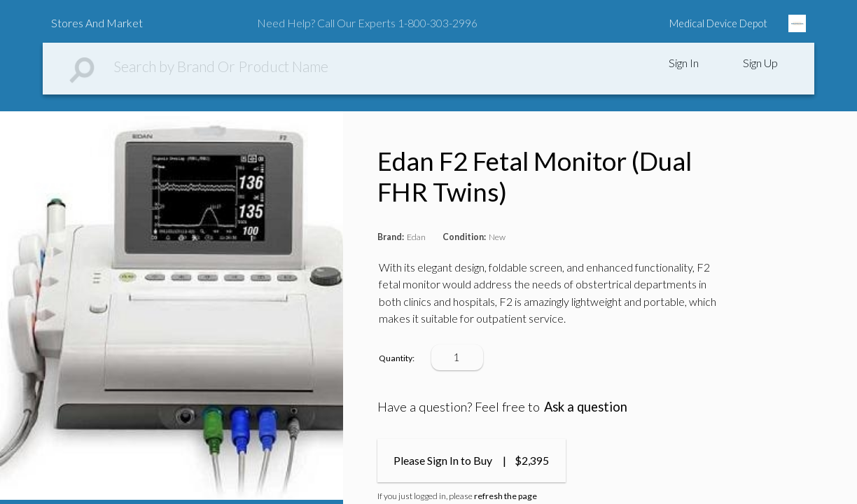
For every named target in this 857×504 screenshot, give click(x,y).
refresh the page (506, 496)
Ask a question (586, 407)
